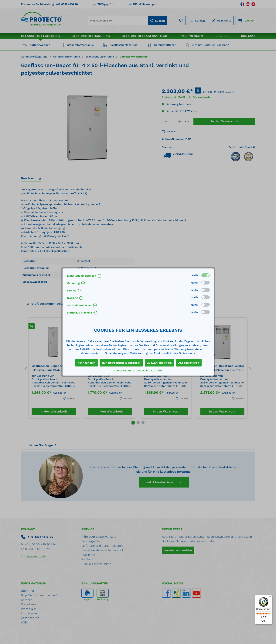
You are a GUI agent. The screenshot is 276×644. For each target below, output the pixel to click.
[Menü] (270, 597)
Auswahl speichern (159, 363)
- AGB (158, 370)
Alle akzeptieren (189, 363)
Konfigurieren (87, 363)
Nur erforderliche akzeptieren (121, 363)
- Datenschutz (143, 370)
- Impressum (123, 370)
